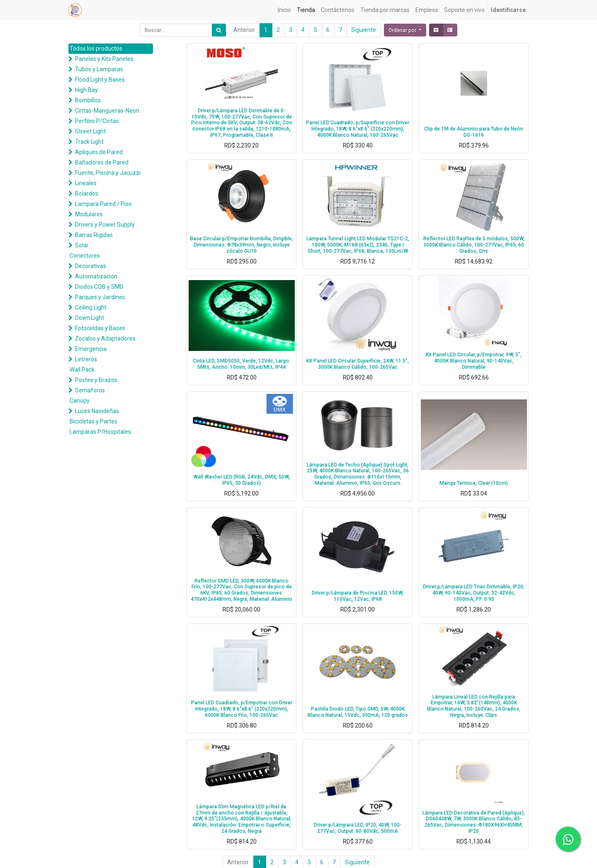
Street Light (90, 131)
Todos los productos (96, 48)
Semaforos (90, 390)
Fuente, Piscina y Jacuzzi (108, 173)
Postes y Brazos (96, 380)
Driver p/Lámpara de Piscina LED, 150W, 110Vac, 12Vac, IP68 (358, 596)
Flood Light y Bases (100, 80)
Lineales (86, 183)
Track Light (89, 142)
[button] (405, 30)
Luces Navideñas (97, 411)
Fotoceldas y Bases (100, 328)
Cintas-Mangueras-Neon (107, 111)
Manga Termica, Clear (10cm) (474, 483)
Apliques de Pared (99, 152)
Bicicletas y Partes (93, 421)
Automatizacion (96, 276)
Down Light (90, 318)
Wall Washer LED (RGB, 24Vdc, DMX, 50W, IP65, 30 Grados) (241, 480)
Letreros (86, 359)
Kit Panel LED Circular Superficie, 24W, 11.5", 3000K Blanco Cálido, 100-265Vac (358, 364)
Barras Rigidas (94, 235)
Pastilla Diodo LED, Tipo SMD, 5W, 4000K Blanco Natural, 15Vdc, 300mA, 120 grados (358, 712)
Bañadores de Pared (102, 162)
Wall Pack (82, 370)
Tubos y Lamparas (99, 69)
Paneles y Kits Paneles (104, 59)
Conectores (85, 256)
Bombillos (88, 100)
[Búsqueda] (219, 30)
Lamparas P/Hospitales (100, 432)
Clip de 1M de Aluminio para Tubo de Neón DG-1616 (474, 132)
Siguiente (364, 30)
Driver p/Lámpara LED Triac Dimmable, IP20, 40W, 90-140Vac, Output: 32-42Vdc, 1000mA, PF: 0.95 (474, 593)
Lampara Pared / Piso (103, 204)
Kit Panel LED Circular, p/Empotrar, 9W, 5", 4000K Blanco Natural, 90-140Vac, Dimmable (474, 361)
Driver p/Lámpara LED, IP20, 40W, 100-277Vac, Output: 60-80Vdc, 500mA (358, 828)
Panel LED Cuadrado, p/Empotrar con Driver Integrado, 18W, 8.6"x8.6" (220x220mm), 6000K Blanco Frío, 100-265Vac (242, 709)
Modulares (89, 214)
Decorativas (91, 266)
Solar (82, 245)
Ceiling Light (91, 307)
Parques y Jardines (100, 297)
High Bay (86, 90)
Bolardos (87, 193)
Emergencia (91, 349)
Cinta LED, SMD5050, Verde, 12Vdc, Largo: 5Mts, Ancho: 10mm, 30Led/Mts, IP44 (241, 364)
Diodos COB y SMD (99, 287)
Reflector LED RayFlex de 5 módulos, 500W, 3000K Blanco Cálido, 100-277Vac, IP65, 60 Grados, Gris (474, 245)
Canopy (80, 401)
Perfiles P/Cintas (97, 121)
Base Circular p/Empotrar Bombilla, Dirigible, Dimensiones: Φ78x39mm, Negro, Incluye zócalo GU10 (241, 245)
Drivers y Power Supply (105, 225)
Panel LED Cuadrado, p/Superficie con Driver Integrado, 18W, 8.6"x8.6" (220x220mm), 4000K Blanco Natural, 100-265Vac (358, 129)
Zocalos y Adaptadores (105, 338)
